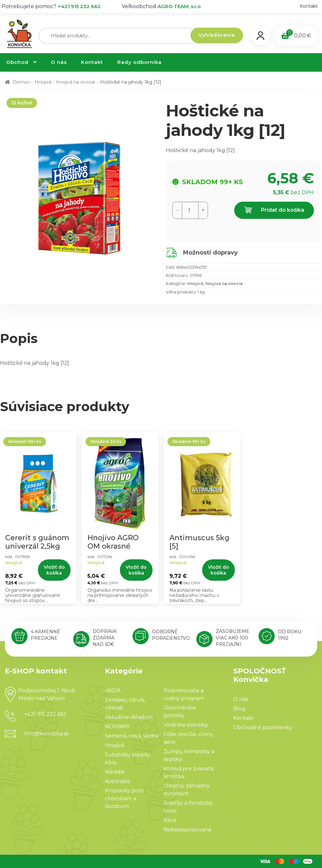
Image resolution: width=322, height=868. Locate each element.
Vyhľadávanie (217, 35)
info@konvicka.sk (47, 734)
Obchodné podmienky (263, 727)
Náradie (115, 772)
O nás (59, 62)
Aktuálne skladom (129, 717)
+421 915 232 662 (79, 6)
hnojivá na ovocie (76, 82)
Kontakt (309, 6)
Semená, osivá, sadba (132, 736)
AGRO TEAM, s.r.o (179, 6)
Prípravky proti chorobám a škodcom (124, 798)
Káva (170, 820)
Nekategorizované (188, 830)
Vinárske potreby (186, 725)
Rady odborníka (139, 62)
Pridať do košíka (274, 210)
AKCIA (113, 690)
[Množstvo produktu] (190, 210)
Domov (21, 82)
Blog (239, 709)
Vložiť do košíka (54, 570)
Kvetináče (118, 781)
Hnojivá (43, 82)
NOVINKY (117, 726)
